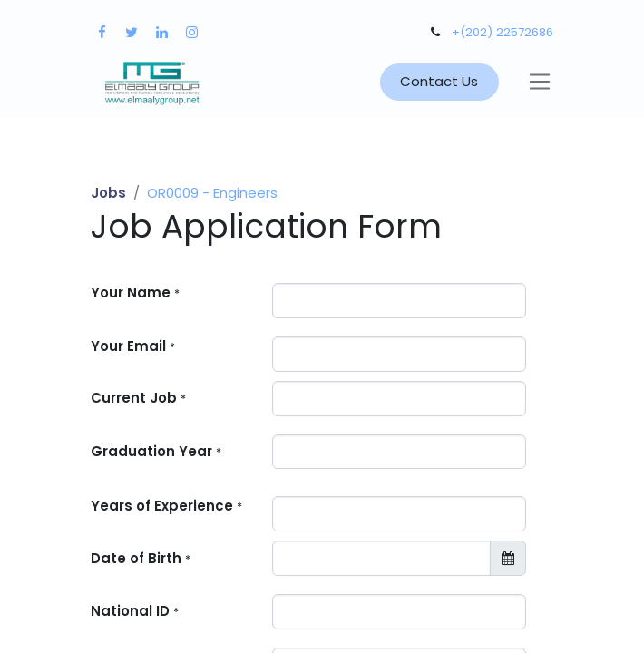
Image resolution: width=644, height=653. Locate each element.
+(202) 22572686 (503, 32)
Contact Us (439, 81)
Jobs (108, 193)
